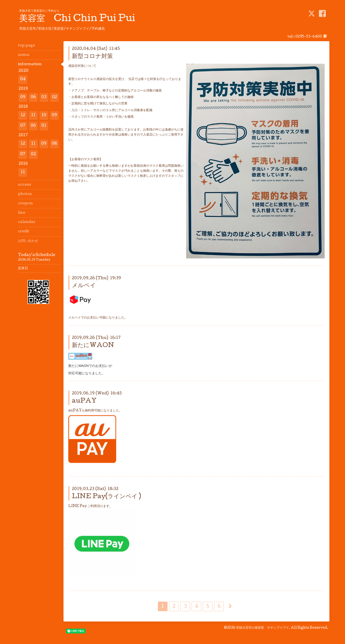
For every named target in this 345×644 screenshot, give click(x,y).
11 (33, 115)
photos (25, 194)
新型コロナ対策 (92, 57)
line (22, 213)
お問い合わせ (28, 241)
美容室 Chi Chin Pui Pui (77, 19)
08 (54, 144)
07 (23, 126)
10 (44, 115)
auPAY (84, 401)
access (25, 185)
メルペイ (84, 286)
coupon (25, 204)
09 (23, 97)
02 (55, 97)
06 (33, 97)
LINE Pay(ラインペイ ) (106, 497)
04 (23, 79)
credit (24, 232)
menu (24, 55)
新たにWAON (93, 346)
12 (23, 115)
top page (26, 46)
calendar (27, 222)
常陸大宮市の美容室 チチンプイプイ (262, 628)
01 (44, 126)
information (30, 64)
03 (44, 97)
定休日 (23, 268)
